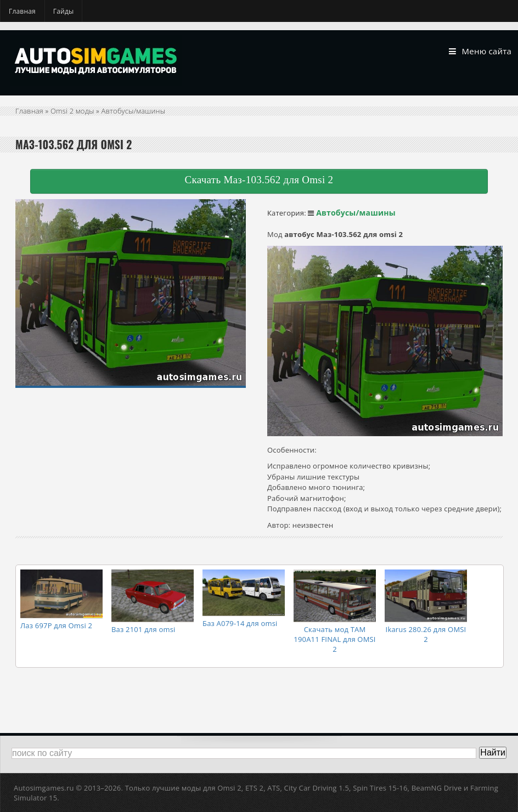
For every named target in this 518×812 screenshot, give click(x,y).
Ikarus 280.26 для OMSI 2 (426, 634)
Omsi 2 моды (72, 111)
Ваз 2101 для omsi (143, 629)
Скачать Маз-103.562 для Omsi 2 (259, 180)
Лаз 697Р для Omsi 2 (56, 625)
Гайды (64, 11)
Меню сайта (480, 52)
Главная (22, 11)
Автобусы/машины (134, 111)
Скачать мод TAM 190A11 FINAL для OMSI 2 (334, 639)
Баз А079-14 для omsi (240, 623)
